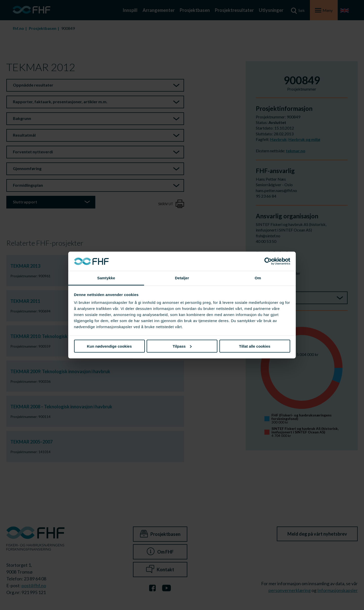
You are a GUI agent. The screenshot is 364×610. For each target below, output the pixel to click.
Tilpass (182, 346)
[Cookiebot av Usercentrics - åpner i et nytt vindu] (268, 261)
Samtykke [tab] (106, 278)
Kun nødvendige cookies (109, 346)
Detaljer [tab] (182, 278)
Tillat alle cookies (255, 346)
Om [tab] (258, 278)
